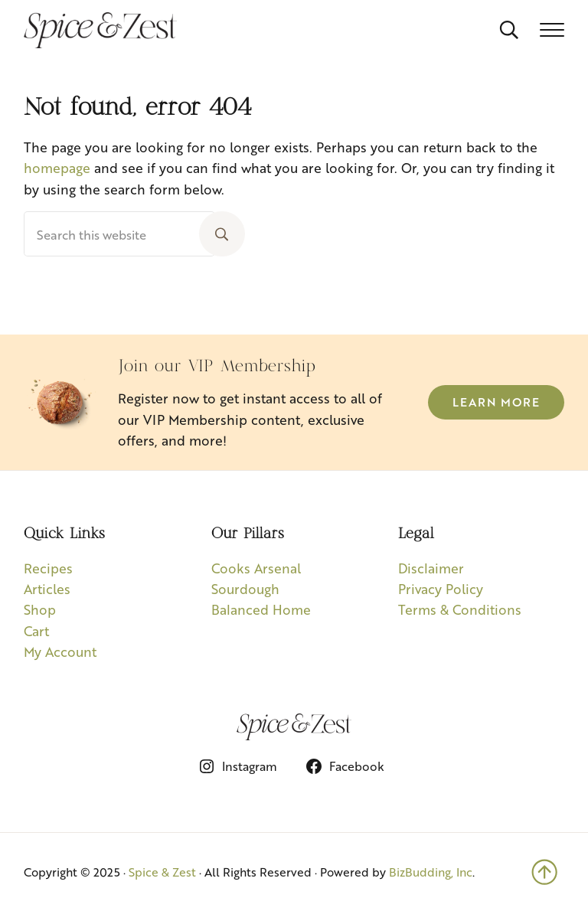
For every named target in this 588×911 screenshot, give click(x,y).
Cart (36, 630)
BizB (401, 872)
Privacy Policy (441, 588)
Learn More (496, 402)
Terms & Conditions (460, 609)
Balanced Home (261, 609)
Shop (40, 609)
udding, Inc (443, 872)
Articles (47, 588)
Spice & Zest (162, 872)
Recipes (48, 568)
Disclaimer (431, 568)
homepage (57, 167)
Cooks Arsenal (256, 568)
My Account (60, 651)
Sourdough (245, 588)
